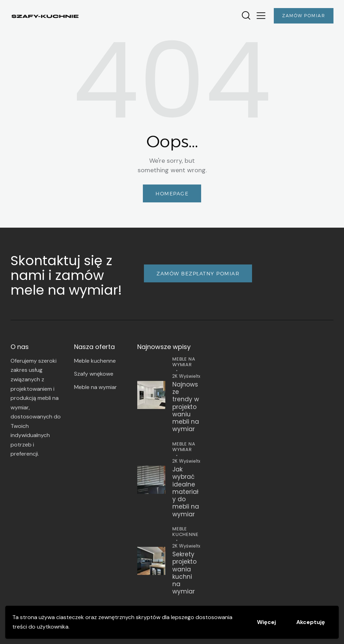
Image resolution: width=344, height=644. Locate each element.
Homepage (172, 193)
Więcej (266, 622)
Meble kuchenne (185, 532)
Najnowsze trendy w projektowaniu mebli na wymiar (186, 407)
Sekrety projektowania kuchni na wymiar (184, 573)
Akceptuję (311, 622)
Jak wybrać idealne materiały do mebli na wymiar (186, 492)
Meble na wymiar (184, 362)
